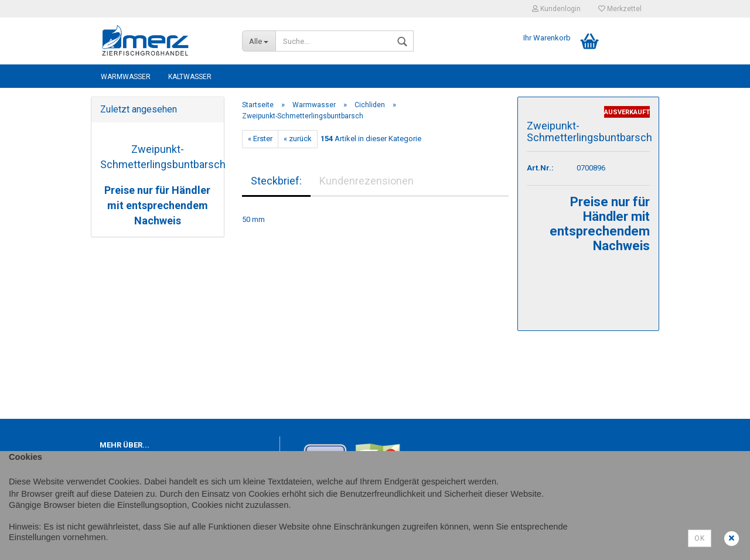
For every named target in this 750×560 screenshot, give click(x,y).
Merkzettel (620, 9)
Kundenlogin (556, 9)
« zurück (298, 139)
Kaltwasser (190, 77)
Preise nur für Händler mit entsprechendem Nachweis (157, 205)
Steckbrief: (276, 181)
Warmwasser (126, 77)
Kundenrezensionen (367, 181)
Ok (700, 538)
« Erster (260, 139)
